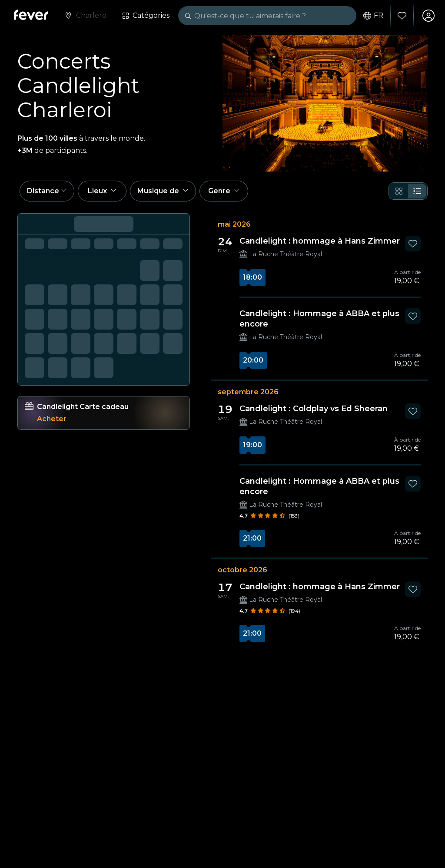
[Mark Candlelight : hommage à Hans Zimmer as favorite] (413, 244)
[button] (47, 191)
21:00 (252, 538)
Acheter (52, 419)
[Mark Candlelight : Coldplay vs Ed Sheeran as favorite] (413, 411)
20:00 (253, 360)
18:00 (252, 277)
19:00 (252, 445)
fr (373, 16)
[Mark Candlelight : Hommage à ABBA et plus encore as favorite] (413, 316)
